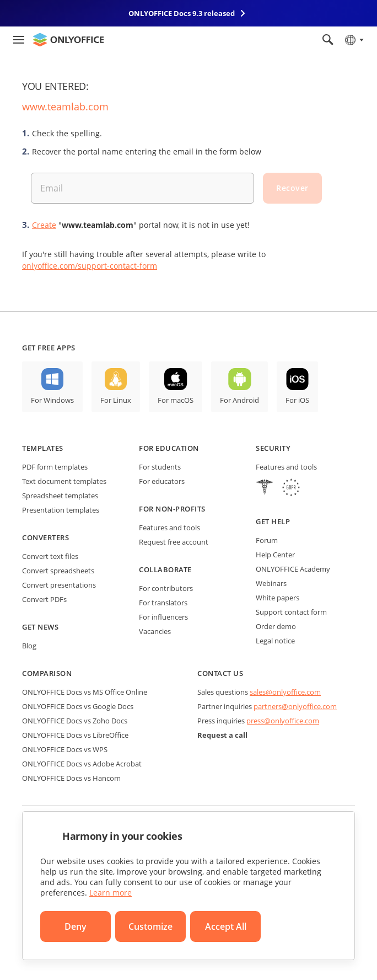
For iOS (297, 400)
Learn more (111, 893)
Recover (292, 188)
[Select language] (354, 40)
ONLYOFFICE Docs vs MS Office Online (85, 692)
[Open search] (328, 40)
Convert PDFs (44, 599)
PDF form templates (55, 467)
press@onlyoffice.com (283, 721)
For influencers (163, 617)
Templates (43, 448)
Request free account (174, 542)
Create (44, 225)
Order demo (276, 626)
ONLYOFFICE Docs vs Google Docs (78, 706)
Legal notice (275, 641)
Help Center (275, 555)
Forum (267, 540)
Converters (45, 537)
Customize (150, 926)
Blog (29, 646)
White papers (278, 598)
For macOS (176, 400)
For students (160, 467)
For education (169, 448)
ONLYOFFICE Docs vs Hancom (71, 778)
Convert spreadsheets (58, 571)
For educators (162, 481)
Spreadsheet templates (60, 496)
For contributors (166, 588)
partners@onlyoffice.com (295, 706)
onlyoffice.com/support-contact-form (90, 266)
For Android (239, 400)
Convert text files (50, 556)
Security (273, 448)
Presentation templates (61, 510)
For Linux (116, 400)
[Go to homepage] (68, 40)
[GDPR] (291, 489)
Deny (76, 926)
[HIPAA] (265, 489)
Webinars (271, 583)
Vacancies (155, 631)
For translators (163, 603)
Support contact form (291, 612)
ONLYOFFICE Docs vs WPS (65, 749)
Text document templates (64, 481)
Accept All (226, 926)
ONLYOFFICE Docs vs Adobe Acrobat (82, 764)
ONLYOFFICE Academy (293, 569)
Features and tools (169, 528)
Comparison (47, 673)
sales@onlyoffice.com (285, 692)
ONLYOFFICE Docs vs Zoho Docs (75, 721)
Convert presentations (59, 585)
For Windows (52, 400)
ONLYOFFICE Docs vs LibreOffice (75, 735)
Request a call (222, 735)
